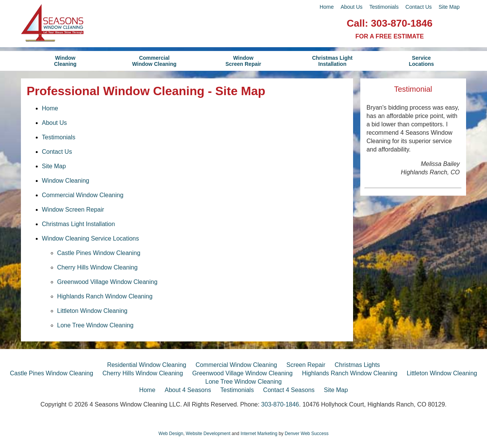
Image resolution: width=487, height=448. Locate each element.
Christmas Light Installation (78, 224)
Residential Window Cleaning (146, 365)
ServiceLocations (421, 61)
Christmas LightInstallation (332, 61)
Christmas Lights (357, 365)
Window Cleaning (66, 181)
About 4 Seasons (188, 390)
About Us (352, 7)
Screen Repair (306, 365)
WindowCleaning (65, 61)
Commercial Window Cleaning (83, 195)
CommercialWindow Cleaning (154, 61)
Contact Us (419, 7)
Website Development (208, 434)
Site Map (449, 7)
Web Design (171, 434)
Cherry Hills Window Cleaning (97, 267)
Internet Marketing (259, 434)
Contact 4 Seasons (289, 390)
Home (327, 7)
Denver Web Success (306, 434)
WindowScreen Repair (243, 61)
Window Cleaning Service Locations (90, 238)
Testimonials (384, 7)
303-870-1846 (402, 23)
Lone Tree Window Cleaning (95, 325)
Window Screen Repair (73, 210)
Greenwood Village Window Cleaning (107, 282)
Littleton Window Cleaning (92, 311)
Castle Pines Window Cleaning (99, 253)
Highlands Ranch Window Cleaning (105, 296)
